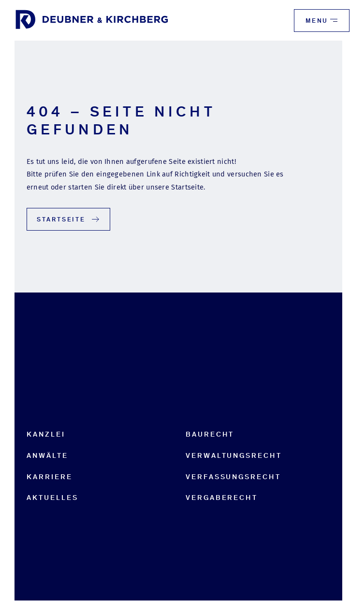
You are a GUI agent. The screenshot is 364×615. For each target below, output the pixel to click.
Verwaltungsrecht (234, 455)
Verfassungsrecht (233, 477)
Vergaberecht (222, 498)
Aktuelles (52, 498)
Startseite (69, 219)
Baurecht (210, 434)
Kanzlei (46, 434)
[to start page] (92, 21)
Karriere (49, 477)
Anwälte (47, 455)
